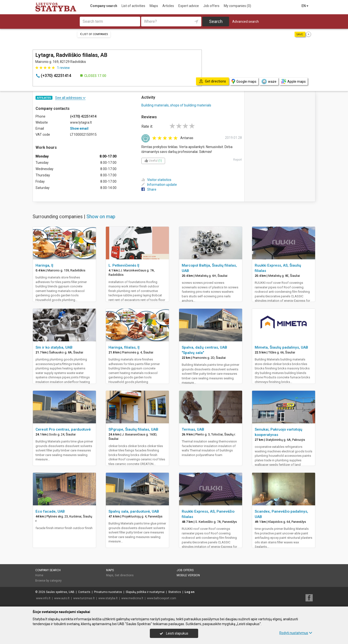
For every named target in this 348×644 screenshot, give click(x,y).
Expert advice (189, 6)
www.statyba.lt (108, 598)
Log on (189, 592)
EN (305, 6)
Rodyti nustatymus (296, 633)
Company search (104, 6)
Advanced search (246, 22)
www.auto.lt (62, 598)
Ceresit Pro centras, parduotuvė (63, 429)
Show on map (101, 217)
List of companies (94, 34)
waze (269, 82)
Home (39, 575)
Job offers (211, 6)
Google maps (244, 81)
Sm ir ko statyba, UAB (54, 347)
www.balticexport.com (162, 598)
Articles (168, 6)
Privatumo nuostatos (108, 592)
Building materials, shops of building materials (176, 105)
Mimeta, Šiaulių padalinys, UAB (281, 347)
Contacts (84, 592)
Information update (159, 185)
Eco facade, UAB (50, 511)
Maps (154, 6)
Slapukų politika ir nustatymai (145, 592)
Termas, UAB (193, 429)
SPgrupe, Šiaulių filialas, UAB (133, 429)
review (63, 68)
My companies (237, 6)
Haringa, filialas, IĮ (124, 347)
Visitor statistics (156, 180)
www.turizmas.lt (84, 598)
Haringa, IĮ (44, 265)
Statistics (175, 592)
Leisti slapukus (174, 633)
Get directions (124, 575)
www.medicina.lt (132, 598)
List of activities (133, 6)
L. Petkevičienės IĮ (124, 265)
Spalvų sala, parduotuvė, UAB (134, 511)
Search (216, 21)
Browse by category (48, 581)
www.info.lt (43, 598)
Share (149, 189)
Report (238, 160)
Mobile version (188, 575)
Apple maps (293, 81)
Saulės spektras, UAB (60, 592)
